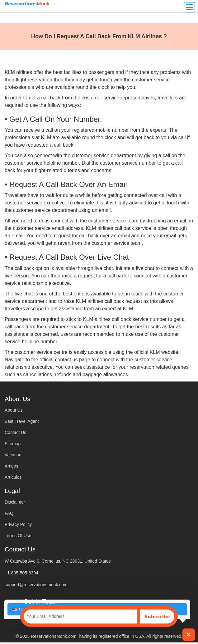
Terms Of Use (18, 536)
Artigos (12, 466)
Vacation (13, 455)
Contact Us (15, 432)
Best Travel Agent (22, 421)
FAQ (9, 513)
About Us (14, 410)
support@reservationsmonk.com (36, 585)
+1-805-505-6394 (21, 573)
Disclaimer (15, 502)
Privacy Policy (18, 524)
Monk (27, 3)
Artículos (13, 477)
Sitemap (13, 444)
